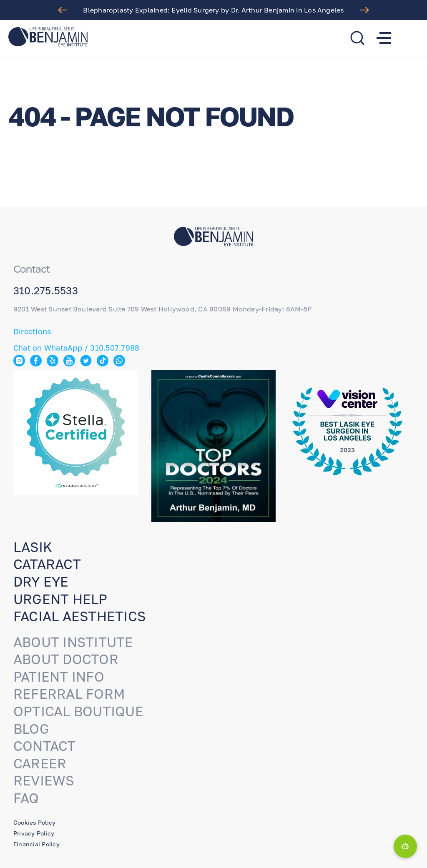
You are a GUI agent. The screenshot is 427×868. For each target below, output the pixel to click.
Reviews (44, 780)
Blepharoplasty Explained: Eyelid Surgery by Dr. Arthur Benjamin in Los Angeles (213, 10)
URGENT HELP (60, 599)
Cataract (47, 564)
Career (40, 763)
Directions (32, 331)
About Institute (73, 642)
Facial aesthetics (79, 616)
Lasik (33, 547)
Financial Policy (36, 844)
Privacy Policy (34, 833)
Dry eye (41, 582)
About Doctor (66, 659)
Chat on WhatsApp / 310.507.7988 (76, 348)
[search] (357, 38)
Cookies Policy (34, 822)
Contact (45, 746)
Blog (31, 729)
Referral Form (69, 694)
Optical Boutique (78, 711)
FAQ (26, 798)
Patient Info (59, 677)
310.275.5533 (46, 291)
